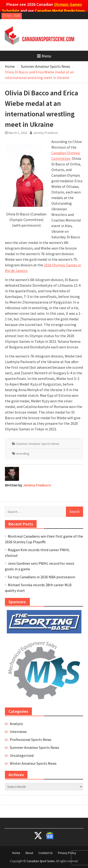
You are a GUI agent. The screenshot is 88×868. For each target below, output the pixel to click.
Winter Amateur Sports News (33, 763)
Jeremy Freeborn (46, 133)
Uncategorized (22, 755)
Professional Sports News (31, 739)
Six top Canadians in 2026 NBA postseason (41, 577)
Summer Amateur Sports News (38, 444)
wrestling (23, 454)
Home (16, 853)
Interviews (18, 732)
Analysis (16, 724)
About (29, 853)
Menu (44, 56)
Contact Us (46, 853)
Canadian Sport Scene (40, 861)
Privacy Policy (67, 853)
